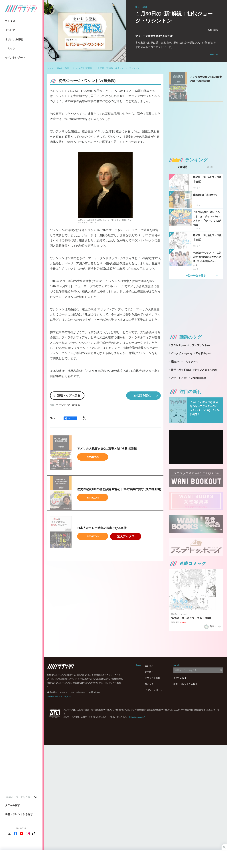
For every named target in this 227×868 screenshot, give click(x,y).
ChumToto (198, 378)
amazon (93, 457)
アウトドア (179, 378)
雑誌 (175, 362)
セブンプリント (199, 345)
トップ (50, 68)
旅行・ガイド (181, 370)
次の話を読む (142, 396)
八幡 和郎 (213, 30)
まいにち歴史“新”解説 (82, 68)
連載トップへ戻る (69, 396)
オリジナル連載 (14, 39)
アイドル (203, 353)
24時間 (183, 167)
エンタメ (10, 21)
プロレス (178, 345)
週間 (210, 167)
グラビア (10, 30)
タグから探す (13, 805)
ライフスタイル (206, 370)
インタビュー (181, 353)
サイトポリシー (78, 692)
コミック (10, 48)
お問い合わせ (95, 692)
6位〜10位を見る (196, 275)
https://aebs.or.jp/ (137, 717)
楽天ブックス (126, 536)
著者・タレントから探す (19, 814)
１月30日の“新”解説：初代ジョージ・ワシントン (117, 68)
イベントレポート (15, 58)
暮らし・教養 (63, 68)
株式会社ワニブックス (57, 692)
